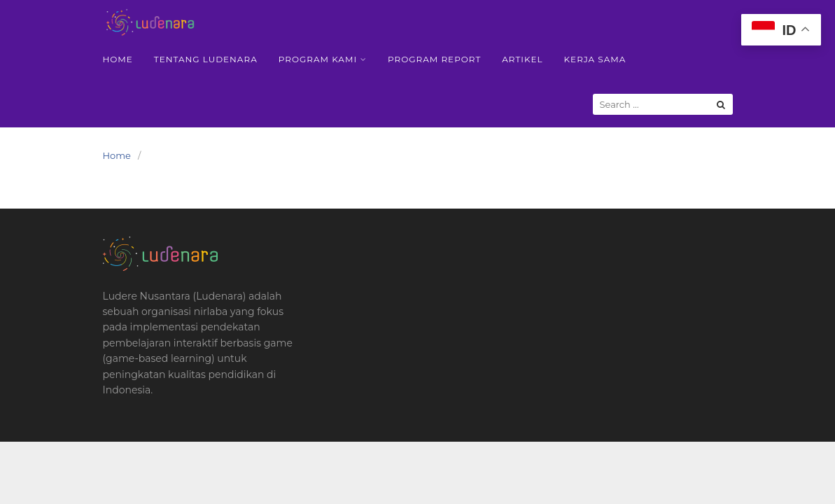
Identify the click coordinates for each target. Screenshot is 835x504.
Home (118, 59)
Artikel (522, 59)
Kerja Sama (595, 59)
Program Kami (318, 59)
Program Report (434, 59)
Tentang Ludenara (206, 59)
